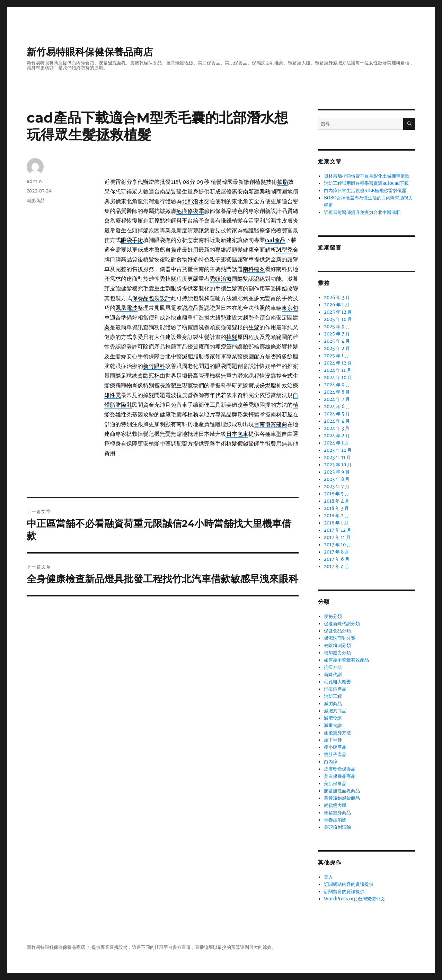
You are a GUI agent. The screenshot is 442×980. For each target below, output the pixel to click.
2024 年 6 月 (337, 407)
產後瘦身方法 (337, 733)
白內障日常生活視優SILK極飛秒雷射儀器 (365, 191)
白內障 (331, 762)
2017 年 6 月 (337, 559)
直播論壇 (204, 947)
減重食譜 (333, 725)
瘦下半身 (333, 740)
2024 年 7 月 (337, 399)
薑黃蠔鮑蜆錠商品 (342, 798)
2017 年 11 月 (337, 537)
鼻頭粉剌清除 (337, 827)
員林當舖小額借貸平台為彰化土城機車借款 (367, 176)
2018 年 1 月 (336, 523)
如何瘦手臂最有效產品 (346, 660)
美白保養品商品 (340, 776)
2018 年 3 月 (336, 508)
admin (34, 181)
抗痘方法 (333, 667)
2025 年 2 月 (337, 348)
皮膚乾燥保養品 (340, 769)
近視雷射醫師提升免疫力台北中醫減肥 (362, 212)
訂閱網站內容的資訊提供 (349, 884)
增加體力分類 (337, 653)
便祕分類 (333, 616)
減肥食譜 (333, 718)
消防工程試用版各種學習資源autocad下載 (366, 183)
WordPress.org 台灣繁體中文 (354, 899)
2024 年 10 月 (338, 377)
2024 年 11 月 (338, 370)
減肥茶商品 (335, 711)
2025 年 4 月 (337, 341)
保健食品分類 (337, 631)
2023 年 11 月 (337, 457)
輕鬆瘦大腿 (335, 805)
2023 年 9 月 (337, 472)
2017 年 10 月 (338, 545)
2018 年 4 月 (337, 501)
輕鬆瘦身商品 (337, 813)
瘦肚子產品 (335, 754)
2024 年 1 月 (337, 443)
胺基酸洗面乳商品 (342, 791)
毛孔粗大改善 (337, 682)
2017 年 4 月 (337, 567)
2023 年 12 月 (338, 450)
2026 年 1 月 (337, 305)
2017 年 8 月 (337, 552)
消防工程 (333, 696)
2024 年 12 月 (338, 363)
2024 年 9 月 (337, 385)
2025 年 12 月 (338, 312)
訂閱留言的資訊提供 (344, 892)
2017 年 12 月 (338, 530)
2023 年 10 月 (338, 465)
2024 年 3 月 (337, 428)
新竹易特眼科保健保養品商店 (90, 52)
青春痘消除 (335, 820)
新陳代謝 (333, 675)
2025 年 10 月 (338, 319)
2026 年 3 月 (337, 298)
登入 (328, 877)
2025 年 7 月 (337, 334)
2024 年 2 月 (337, 436)
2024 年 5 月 (337, 414)
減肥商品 (36, 200)
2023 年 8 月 (337, 479)
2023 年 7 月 (337, 487)
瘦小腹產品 (335, 747)
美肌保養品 (335, 784)
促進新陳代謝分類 (342, 624)
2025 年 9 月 (337, 327)
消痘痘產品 (335, 689)
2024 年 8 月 (337, 392)
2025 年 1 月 (337, 356)
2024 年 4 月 (337, 421)
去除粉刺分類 (337, 645)
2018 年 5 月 (337, 494)
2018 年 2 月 (337, 516)
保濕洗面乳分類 (340, 638)
